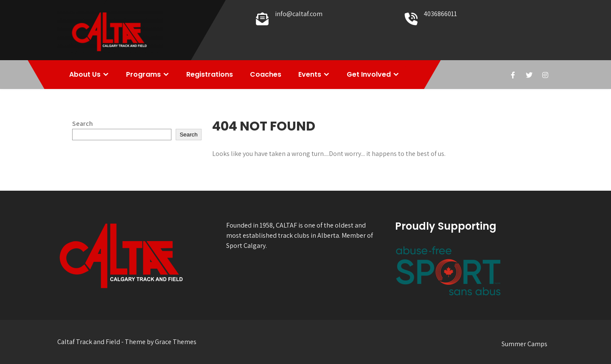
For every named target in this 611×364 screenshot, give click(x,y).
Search (83, 124)
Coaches (266, 74)
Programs (143, 74)
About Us (85, 74)
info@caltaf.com (299, 14)
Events (310, 74)
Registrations (210, 74)
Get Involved (369, 74)
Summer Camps (524, 344)
